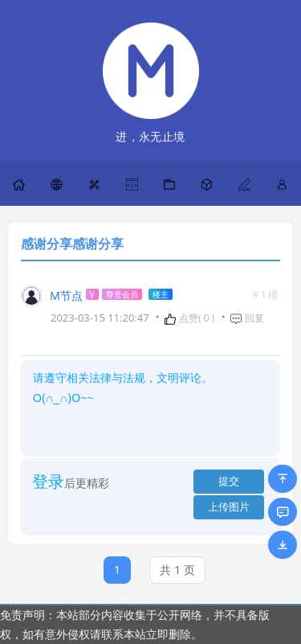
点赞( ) (189, 318)
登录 (48, 481)
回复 (247, 318)
